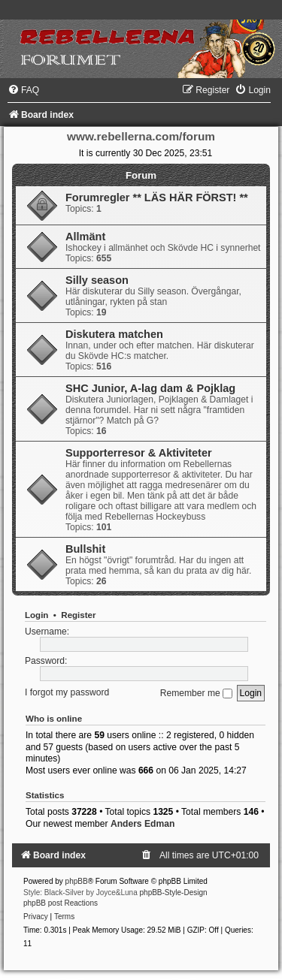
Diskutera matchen (114, 334)
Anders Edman (143, 824)
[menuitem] (23, 90)
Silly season (97, 280)
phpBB (77, 881)
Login (36, 615)
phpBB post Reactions (61, 903)
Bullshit (85, 549)
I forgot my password (67, 693)
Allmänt (85, 237)
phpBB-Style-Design (174, 893)
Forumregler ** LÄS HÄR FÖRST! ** (157, 198)
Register (78, 615)
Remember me (196, 693)
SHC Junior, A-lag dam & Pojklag (150, 388)
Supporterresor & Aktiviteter (139, 453)
